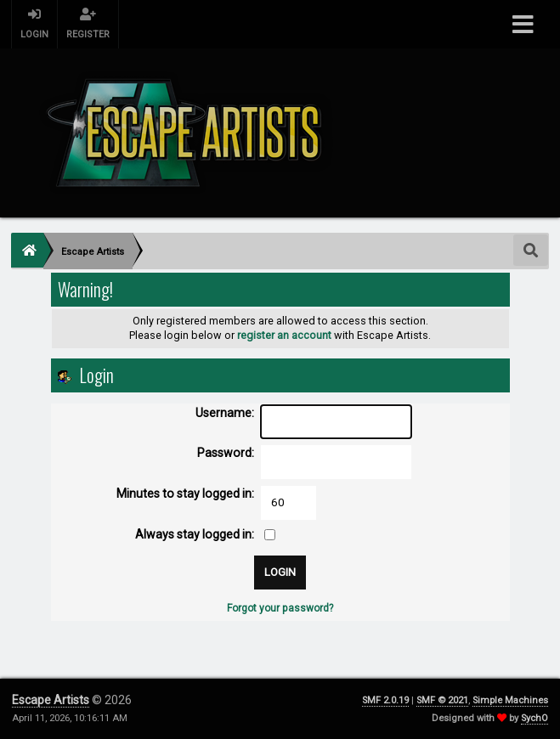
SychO (535, 718)
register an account (284, 335)
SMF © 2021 (442, 700)
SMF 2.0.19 (385, 700)
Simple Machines (510, 700)
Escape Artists (51, 700)
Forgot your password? (280, 608)
